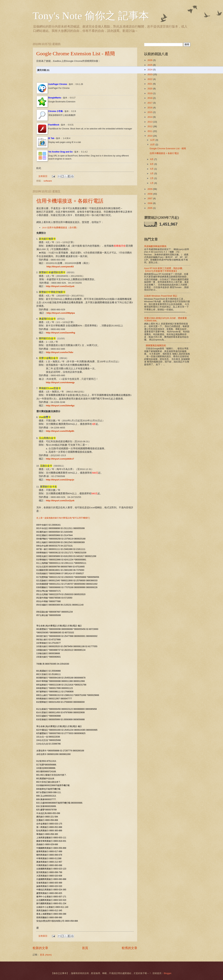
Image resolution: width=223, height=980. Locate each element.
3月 (152, 173)
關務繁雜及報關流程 (156, 345)
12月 (153, 140)
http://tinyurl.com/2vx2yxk (60, 286)
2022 (150, 79)
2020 (150, 89)
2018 (150, 98)
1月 (152, 183)
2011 (150, 131)
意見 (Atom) (46, 955)
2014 (150, 117)
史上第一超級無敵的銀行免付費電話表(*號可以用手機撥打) (63, 518)
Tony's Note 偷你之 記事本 (91, 16)
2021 (150, 84)
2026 (150, 60)
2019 (150, 93)
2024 (150, 70)
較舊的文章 (130, 948)
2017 (150, 103)
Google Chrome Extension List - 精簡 (76, 53)
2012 (150, 126)
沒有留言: (43, 176)
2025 (150, 65)
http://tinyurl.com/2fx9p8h (60, 431)
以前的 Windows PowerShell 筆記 (161, 296)
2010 (150, 136)
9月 (152, 159)
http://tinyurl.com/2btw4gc (60, 406)
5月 (152, 169)
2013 (150, 122)
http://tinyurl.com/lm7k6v (60, 352)
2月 (152, 178)
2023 (150, 74)
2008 (150, 194)
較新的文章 (40, 948)
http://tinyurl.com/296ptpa (61, 313)
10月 (153, 145)
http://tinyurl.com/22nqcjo (60, 480)
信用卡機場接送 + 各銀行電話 (70, 201)
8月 (152, 164)
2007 (150, 198)
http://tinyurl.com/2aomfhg (61, 333)
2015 (150, 112)
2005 (150, 208)
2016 (150, 108)
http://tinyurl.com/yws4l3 (60, 267)
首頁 (85, 948)
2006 (150, 203)
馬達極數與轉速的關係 (155, 246)
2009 (150, 189)
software (48, 181)
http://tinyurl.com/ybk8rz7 (60, 459)
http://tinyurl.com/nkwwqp (60, 382)
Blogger (167, 973)
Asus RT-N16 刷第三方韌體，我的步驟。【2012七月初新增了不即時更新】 (164, 270)
